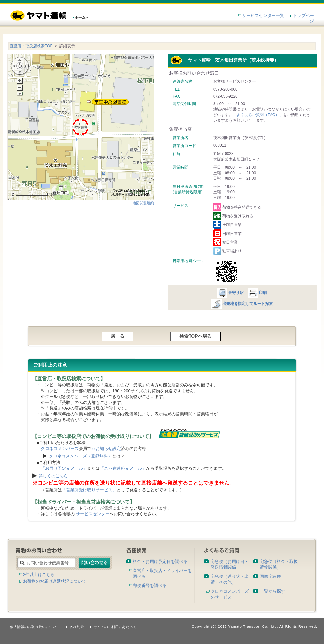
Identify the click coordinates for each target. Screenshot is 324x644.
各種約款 (77, 627)
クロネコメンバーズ (60, 449)
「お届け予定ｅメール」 (64, 468)
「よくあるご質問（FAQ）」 (258, 115)
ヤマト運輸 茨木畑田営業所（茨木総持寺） (225, 60)
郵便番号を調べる (150, 585)
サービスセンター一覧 (263, 15)
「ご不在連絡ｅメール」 (123, 468)
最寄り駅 (230, 293)
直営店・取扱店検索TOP (31, 46)
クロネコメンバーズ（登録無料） (81, 456)
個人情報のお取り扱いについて (35, 627)
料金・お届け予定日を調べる (160, 561)
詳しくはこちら (53, 476)
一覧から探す (272, 591)
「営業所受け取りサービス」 (89, 490)
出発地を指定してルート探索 (242, 304)
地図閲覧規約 (143, 203)
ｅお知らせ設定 (106, 449)
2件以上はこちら (39, 574)
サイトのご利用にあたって (115, 627)
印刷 (257, 293)
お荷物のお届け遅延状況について (55, 581)
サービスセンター (93, 514)
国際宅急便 (270, 576)
